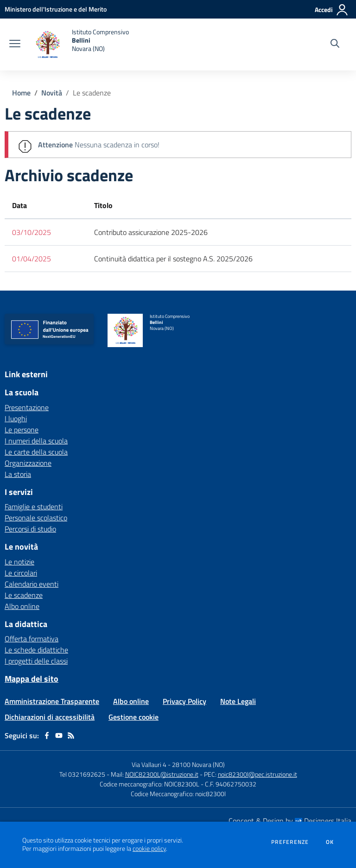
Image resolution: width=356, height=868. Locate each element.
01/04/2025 (32, 259)
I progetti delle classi (36, 661)
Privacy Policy (184, 701)
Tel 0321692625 (82, 774)
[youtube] (59, 735)
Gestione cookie (133, 717)
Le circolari (21, 573)
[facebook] (47, 735)
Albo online (22, 606)
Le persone (22, 430)
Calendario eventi (32, 584)
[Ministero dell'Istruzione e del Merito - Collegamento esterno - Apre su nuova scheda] (56, 9)
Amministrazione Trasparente (52, 701)
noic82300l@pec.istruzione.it (257, 774)
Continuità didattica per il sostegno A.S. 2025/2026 (173, 259)
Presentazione (27, 407)
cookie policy (149, 849)
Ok (330, 842)
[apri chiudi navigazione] (15, 44)
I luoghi (16, 418)
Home (21, 93)
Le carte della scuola (36, 452)
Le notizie (19, 562)
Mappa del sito (32, 679)
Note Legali (238, 701)
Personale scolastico (36, 518)
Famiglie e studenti (34, 507)
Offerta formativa (32, 639)
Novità (52, 93)
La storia (18, 474)
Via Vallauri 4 (149, 764)
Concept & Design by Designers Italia (290, 821)
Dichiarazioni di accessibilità (50, 717)
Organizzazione (28, 463)
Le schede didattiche (36, 650)
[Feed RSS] (71, 735)
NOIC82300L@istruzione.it (162, 774)
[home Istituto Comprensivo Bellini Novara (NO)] (79, 44)
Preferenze (290, 842)
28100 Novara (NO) (198, 764)
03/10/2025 (32, 232)
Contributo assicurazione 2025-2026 (151, 232)
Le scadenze (92, 93)
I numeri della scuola (36, 441)
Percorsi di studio (30, 529)
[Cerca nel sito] (335, 44)
